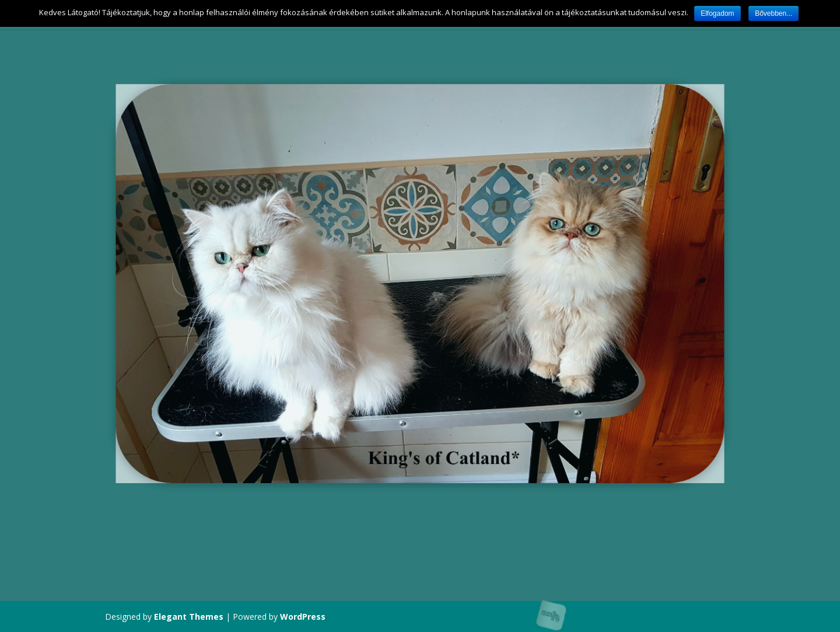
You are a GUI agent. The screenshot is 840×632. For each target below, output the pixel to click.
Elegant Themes (189, 617)
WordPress (303, 617)
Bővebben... (773, 13)
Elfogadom (717, 13)
